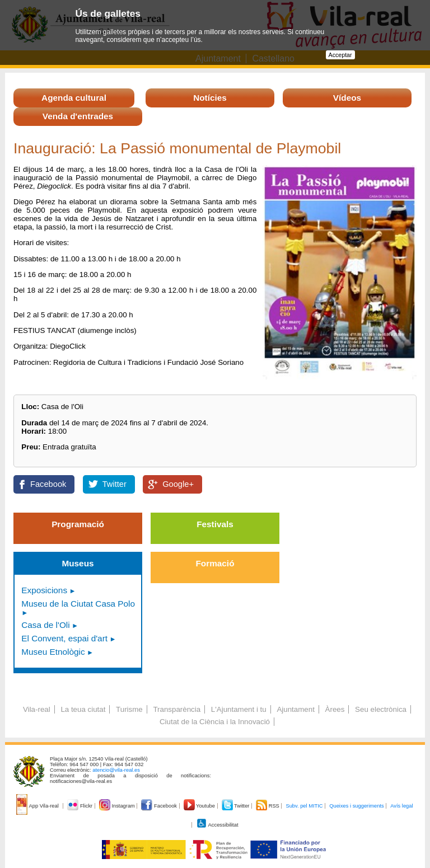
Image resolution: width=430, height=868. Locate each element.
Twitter (114, 484)
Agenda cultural (74, 98)
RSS (268, 806)
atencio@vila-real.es (116, 770)
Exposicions (44, 590)
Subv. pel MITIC (304, 806)
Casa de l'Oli (45, 625)
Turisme (129, 709)
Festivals (215, 524)
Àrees (335, 709)
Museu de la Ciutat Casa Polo (78, 604)
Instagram (118, 806)
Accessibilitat (217, 825)
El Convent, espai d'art (64, 638)
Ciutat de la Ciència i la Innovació (215, 722)
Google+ (178, 484)
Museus (78, 563)
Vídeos (347, 98)
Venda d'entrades (78, 116)
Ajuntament (295, 709)
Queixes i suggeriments (356, 806)
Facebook (48, 484)
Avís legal (401, 806)
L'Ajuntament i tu (239, 709)
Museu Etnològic (53, 652)
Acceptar (340, 55)
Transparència (177, 709)
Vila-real (37, 709)
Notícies (210, 98)
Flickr (80, 806)
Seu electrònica (381, 709)
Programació (78, 524)
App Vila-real (38, 806)
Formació (215, 563)
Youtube (200, 806)
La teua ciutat (83, 709)
